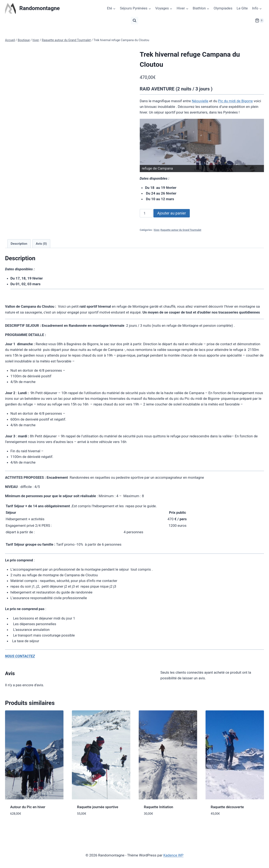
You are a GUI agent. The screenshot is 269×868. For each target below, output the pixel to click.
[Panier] (260, 21)
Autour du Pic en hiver (28, 807)
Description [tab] (19, 244)
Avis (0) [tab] (41, 244)
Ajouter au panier (171, 213)
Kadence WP (173, 855)
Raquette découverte (227, 807)
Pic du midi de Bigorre (235, 101)
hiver (157, 230)
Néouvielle (200, 101)
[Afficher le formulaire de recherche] (134, 21)
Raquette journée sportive (98, 807)
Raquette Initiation (159, 807)
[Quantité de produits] (146, 213)
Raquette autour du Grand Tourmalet (181, 230)
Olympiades (223, 8)
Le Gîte (242, 8)
